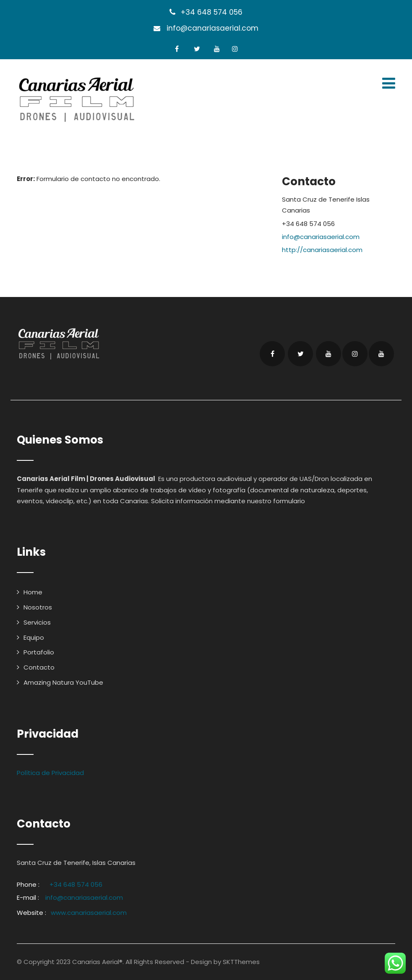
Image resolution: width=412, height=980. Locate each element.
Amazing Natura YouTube (63, 682)
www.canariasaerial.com (89, 913)
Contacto (39, 667)
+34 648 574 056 (212, 12)
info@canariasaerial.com (213, 28)
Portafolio (39, 652)
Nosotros (38, 607)
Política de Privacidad (50, 773)
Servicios (37, 622)
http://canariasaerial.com (322, 250)
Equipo (34, 637)
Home (33, 592)
